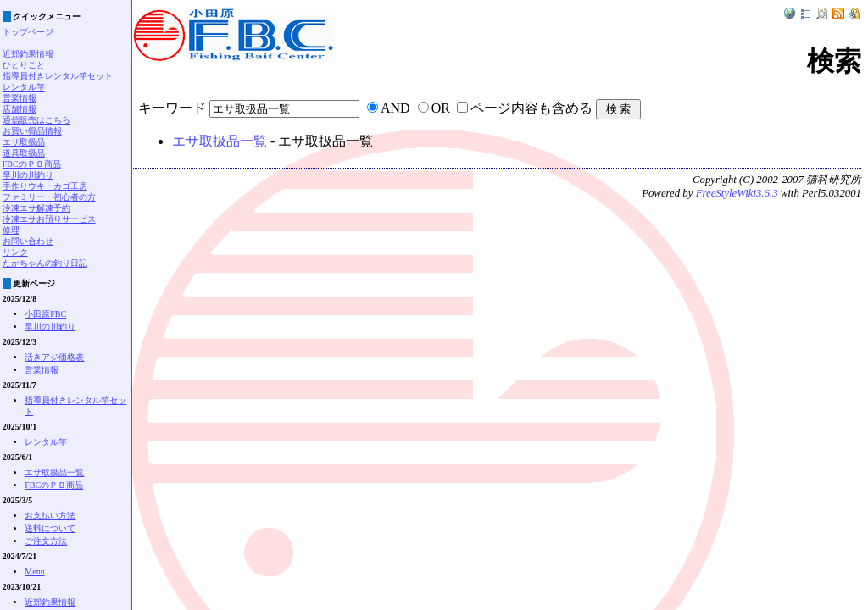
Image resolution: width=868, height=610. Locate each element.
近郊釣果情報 (28, 54)
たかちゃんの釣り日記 (45, 263)
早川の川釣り (28, 175)
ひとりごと (24, 65)
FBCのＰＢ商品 (32, 164)
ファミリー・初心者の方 (49, 197)
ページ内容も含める (531, 108)
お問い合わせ (28, 241)
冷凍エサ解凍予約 (36, 208)
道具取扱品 (24, 153)
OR (441, 108)
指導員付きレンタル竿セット (58, 76)
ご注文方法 (46, 541)
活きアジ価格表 (54, 357)
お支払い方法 (50, 516)
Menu (34, 571)
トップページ (28, 32)
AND (395, 108)
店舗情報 (19, 109)
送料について (50, 528)
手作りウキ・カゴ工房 (45, 186)
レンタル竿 (24, 87)
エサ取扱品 (24, 142)
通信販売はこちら (36, 120)
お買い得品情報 (32, 131)
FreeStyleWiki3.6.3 (737, 193)
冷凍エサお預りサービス (49, 219)
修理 (11, 230)
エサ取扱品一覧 (220, 141)
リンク (15, 252)
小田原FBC (45, 314)
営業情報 (19, 98)
